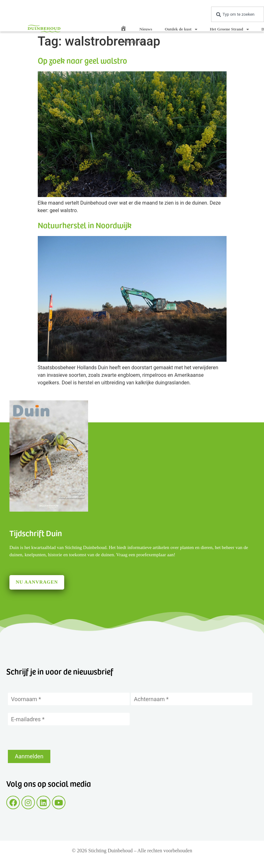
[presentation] (56, 738)
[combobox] (238, 14)
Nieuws (146, 29)
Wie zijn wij (137, 42)
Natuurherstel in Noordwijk (85, 225)
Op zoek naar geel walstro (82, 60)
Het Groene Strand (229, 29)
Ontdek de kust (181, 29)
